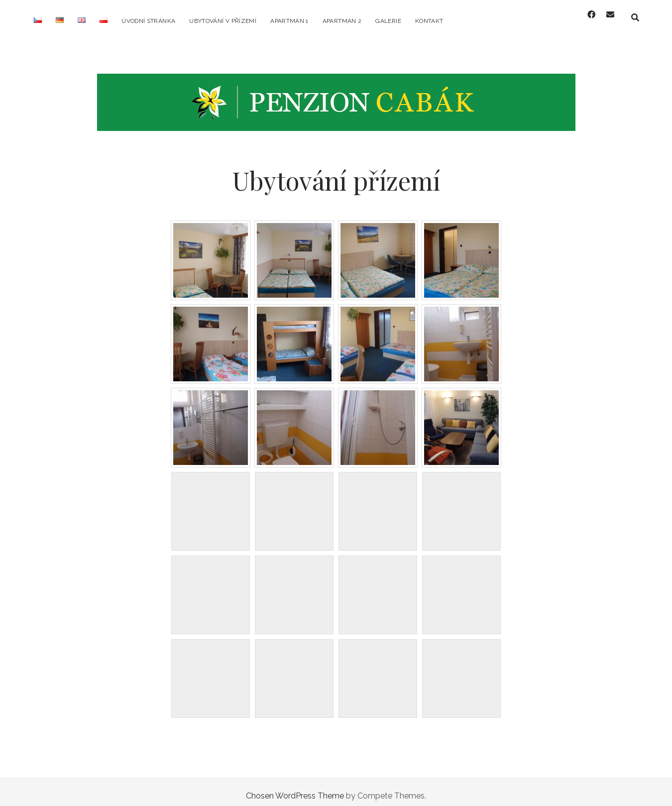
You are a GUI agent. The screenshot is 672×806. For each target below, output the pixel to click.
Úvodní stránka (148, 21)
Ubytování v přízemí (223, 21)
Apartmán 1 (289, 21)
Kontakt (429, 21)
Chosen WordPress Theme (295, 788)
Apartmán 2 (342, 21)
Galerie (388, 21)
